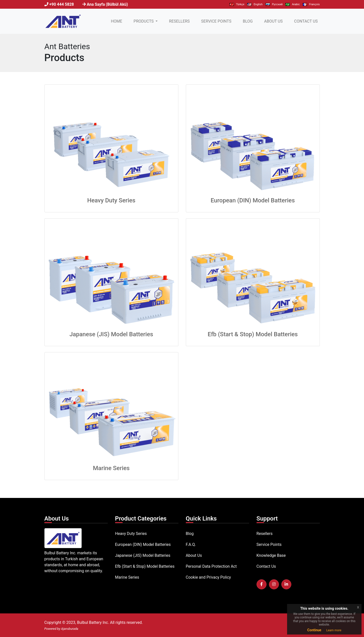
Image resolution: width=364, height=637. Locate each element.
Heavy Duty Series (111, 200)
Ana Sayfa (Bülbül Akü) (107, 4)
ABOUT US (273, 21)
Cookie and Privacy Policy (208, 577)
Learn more (334, 630)
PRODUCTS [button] (144, 21)
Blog (190, 534)
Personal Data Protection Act (211, 566)
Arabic (293, 4)
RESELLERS (179, 21)
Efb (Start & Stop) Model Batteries (253, 334)
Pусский (274, 4)
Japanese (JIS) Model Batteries (111, 334)
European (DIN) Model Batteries (253, 200)
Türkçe (237, 4)
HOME (117, 21)
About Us (194, 555)
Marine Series (111, 468)
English (255, 4)
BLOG (248, 21)
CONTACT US (306, 21)
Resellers (265, 534)
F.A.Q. (191, 544)
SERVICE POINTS (216, 21)
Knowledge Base (271, 555)
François (311, 4)
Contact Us (266, 566)
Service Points (269, 544)
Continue (314, 630)
